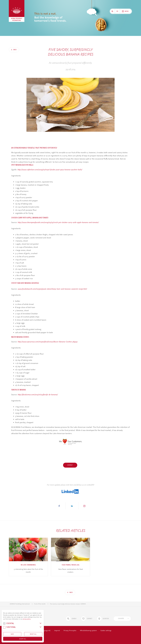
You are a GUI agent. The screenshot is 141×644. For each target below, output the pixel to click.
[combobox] (122, 619)
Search (71, 619)
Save (12, 634)
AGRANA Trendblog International (20, 604)
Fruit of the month (40, 604)
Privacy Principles (70, 631)
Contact (70, 465)
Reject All (33, 634)
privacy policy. (27, 619)
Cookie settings (106, 631)
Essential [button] (9, 624)
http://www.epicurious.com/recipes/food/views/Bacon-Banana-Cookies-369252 (48, 342)
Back (15, 50)
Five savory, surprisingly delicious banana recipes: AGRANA (68, 604)
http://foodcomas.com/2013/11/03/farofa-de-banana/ (38, 395)
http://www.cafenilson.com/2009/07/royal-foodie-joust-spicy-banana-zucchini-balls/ (50, 170)
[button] (59, 506)
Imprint (57, 631)
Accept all (23, 639)
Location (103, 619)
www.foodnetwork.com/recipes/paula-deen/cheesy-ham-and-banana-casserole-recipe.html (52, 289)
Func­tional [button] (9, 627)
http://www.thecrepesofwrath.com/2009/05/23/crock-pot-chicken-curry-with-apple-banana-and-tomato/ (58, 222)
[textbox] (121, 619)
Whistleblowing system (88, 631)
